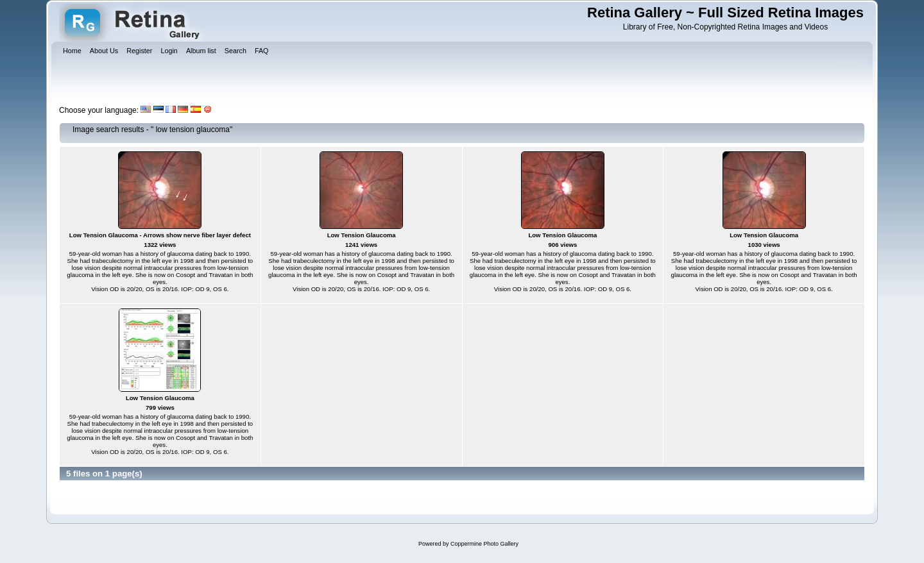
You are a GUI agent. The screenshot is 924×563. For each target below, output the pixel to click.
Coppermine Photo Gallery (484, 544)
